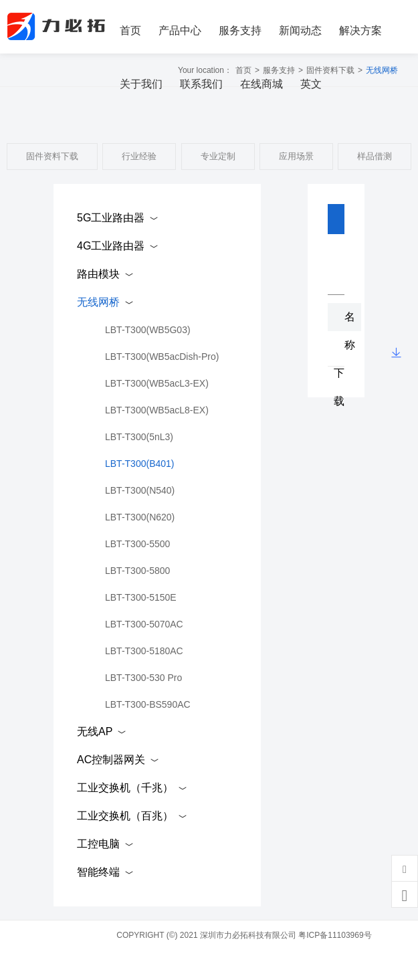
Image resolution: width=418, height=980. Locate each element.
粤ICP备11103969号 (335, 935)
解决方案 (360, 30)
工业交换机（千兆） (125, 788)
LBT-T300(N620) (140, 517)
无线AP (95, 731)
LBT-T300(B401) (140, 464)
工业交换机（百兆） (125, 816)
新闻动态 (300, 30)
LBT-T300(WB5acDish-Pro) (162, 357)
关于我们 (141, 84)
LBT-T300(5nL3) (139, 437)
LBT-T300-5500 (137, 544)
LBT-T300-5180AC (144, 651)
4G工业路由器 (111, 246)
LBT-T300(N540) (140, 490)
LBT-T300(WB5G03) (148, 330)
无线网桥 (98, 302)
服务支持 (240, 30)
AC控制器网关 (111, 760)
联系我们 (201, 84)
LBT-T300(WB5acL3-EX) (157, 383)
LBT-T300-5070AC (144, 624)
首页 (130, 30)
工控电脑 (98, 844)
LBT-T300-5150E (141, 597)
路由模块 (98, 274)
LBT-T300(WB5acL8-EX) (157, 410)
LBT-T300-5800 (137, 571)
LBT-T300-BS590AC (148, 704)
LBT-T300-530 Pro (143, 678)
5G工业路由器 (111, 218)
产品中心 (180, 30)
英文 (311, 84)
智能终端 (98, 872)
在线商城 (262, 84)
